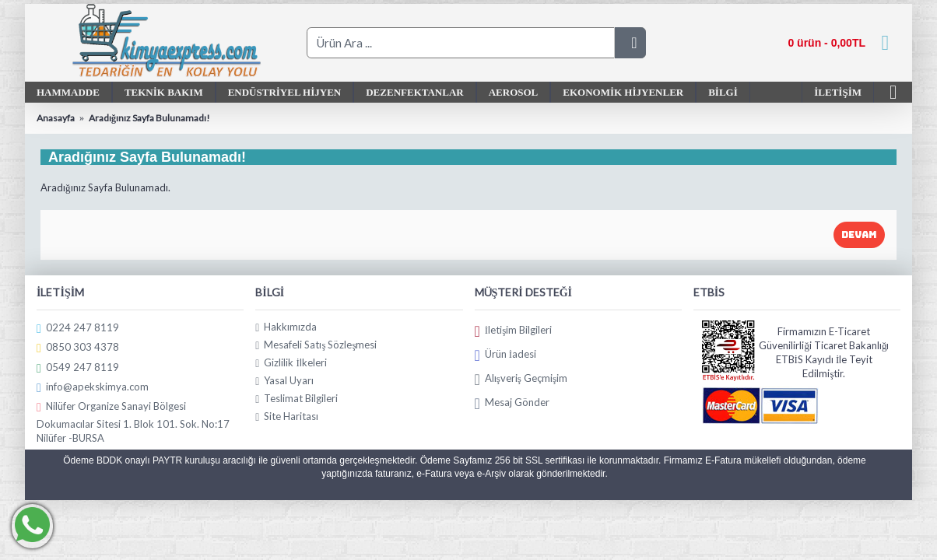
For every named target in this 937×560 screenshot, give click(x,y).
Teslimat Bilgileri (297, 399)
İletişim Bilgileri (514, 331)
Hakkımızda (286, 327)
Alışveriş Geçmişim (521, 379)
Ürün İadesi (506, 355)
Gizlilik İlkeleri (291, 363)
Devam (859, 235)
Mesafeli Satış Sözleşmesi (316, 345)
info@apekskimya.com (93, 387)
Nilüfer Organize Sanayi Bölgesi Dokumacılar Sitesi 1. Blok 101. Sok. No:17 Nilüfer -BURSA (133, 422)
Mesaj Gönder (512, 403)
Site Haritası (287, 416)
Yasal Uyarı (284, 381)
